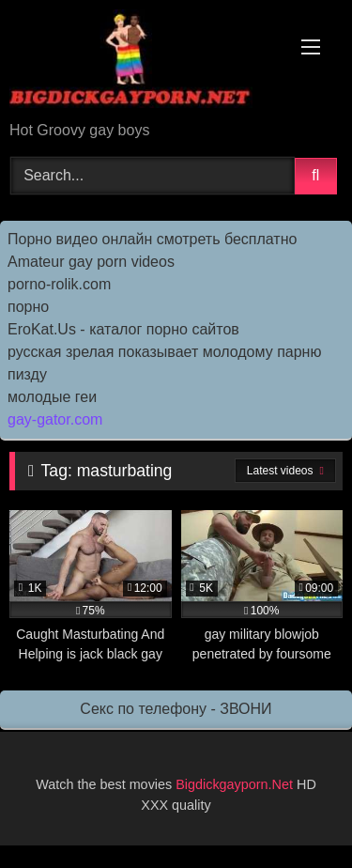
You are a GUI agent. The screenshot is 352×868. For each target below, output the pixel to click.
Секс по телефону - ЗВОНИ (176, 709)
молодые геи (52, 397)
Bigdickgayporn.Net (236, 784)
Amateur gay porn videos (91, 262)
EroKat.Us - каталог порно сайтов (123, 329)
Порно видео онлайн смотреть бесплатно (152, 239)
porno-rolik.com (59, 284)
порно (28, 307)
